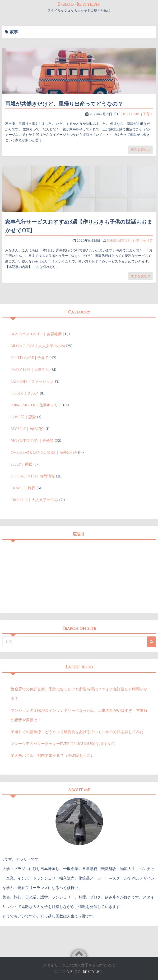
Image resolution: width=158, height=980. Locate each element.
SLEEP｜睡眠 (21, 464)
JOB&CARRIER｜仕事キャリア (130, 241)
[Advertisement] (79, 575)
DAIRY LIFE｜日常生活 (30, 370)
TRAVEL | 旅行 (23, 488)
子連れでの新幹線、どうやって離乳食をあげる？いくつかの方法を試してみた (77, 732)
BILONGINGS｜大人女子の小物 (38, 346)
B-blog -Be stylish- (79, 4)
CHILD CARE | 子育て (136, 114)
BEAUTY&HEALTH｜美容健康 (36, 334)
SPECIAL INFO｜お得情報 (33, 476)
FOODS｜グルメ (25, 393)
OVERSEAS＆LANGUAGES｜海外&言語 (44, 453)
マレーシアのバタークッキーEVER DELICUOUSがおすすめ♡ (63, 744)
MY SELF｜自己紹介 (28, 429)
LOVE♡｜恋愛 (23, 417)
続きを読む (140, 150)
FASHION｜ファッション (32, 381)
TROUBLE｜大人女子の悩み (34, 500)
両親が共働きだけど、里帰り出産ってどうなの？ (64, 104)
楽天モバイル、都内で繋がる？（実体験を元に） (52, 756)
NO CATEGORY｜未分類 (32, 441)
